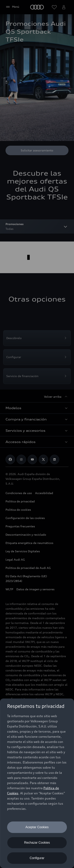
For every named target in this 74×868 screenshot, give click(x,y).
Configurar (37, 858)
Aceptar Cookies (37, 827)
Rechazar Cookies (37, 843)
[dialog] (37, 783)
